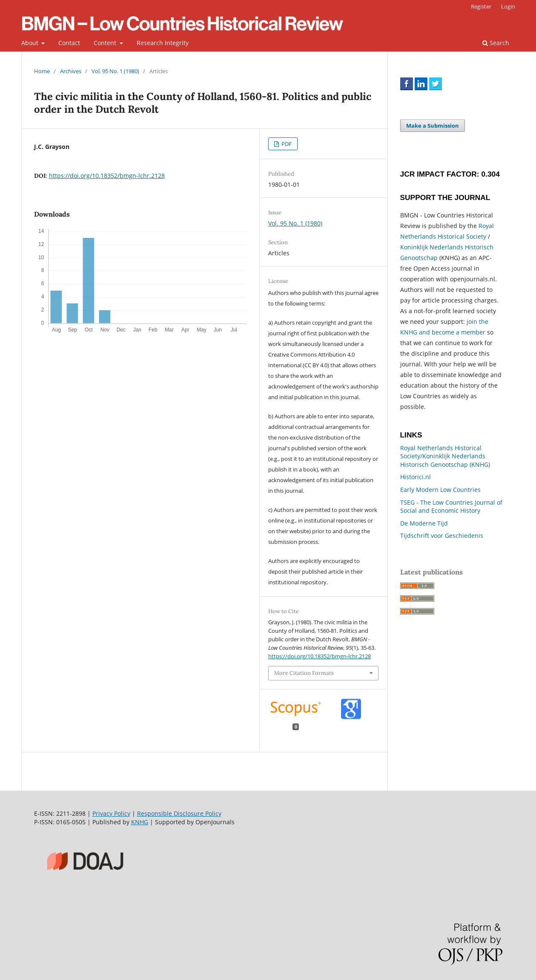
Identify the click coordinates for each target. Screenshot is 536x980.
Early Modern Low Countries (440, 490)
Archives (71, 71)
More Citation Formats (304, 673)
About (31, 43)
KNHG (140, 822)
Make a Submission (433, 126)
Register (481, 6)
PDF (286, 144)
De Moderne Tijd (424, 523)
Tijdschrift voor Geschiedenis (442, 536)
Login (508, 6)
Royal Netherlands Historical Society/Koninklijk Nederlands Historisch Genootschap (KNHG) (445, 456)
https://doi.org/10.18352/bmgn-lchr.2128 (107, 176)
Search (496, 43)
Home (42, 71)
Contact (69, 43)
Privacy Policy (111, 813)
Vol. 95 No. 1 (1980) (115, 71)
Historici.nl (416, 477)
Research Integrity (163, 43)
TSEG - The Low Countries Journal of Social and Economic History (451, 507)
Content (106, 43)
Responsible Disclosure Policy (179, 813)
